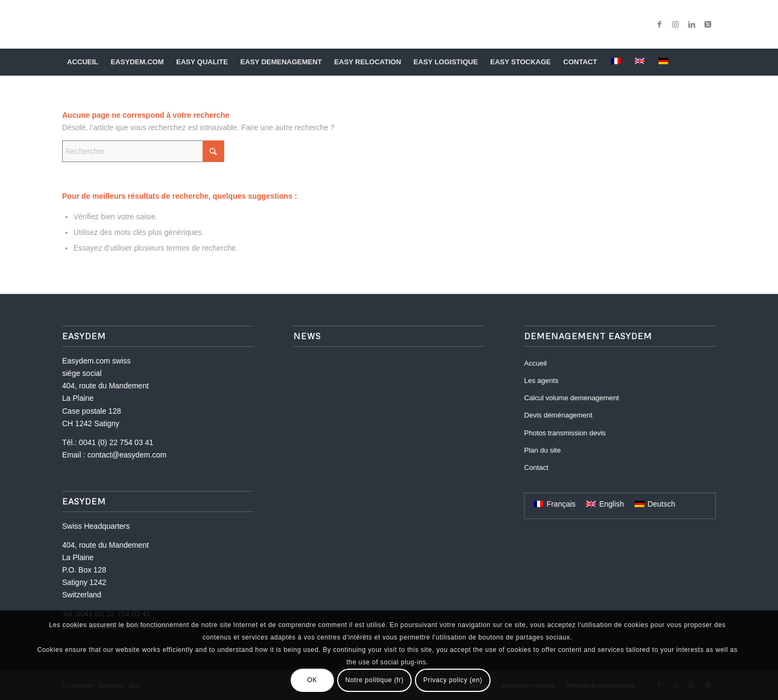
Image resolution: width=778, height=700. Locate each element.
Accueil (535, 363)
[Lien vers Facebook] (659, 24)
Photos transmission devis (565, 433)
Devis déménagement (558, 415)
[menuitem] (84, 62)
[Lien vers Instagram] (675, 24)
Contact (536, 467)
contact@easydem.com (127, 455)
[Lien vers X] (708, 24)
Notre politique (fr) (374, 680)
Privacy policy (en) (452, 680)
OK (313, 680)
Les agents (541, 381)
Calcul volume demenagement (572, 398)
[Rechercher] (709, 62)
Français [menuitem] (561, 504)
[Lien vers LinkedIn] (692, 24)
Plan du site (542, 450)
